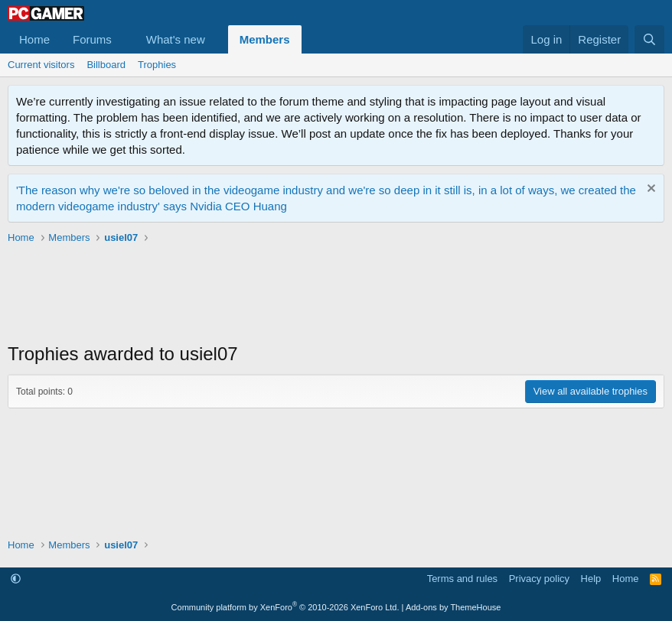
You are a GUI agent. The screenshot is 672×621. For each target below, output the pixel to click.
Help (591, 579)
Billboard (106, 65)
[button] (124, 39)
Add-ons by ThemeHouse (453, 607)
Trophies (157, 65)
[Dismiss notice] (649, 190)
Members (265, 39)
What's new (176, 39)
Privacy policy (539, 579)
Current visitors (41, 65)
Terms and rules (462, 579)
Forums (92, 39)
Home (34, 39)
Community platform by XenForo (285, 607)
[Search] (649, 39)
